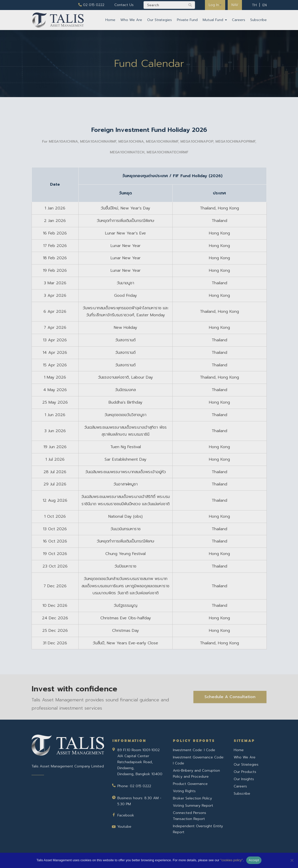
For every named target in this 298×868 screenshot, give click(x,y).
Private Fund (187, 20)
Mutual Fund (215, 20)
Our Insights (244, 779)
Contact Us (124, 5)
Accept (254, 860)
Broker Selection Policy (192, 798)
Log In (215, 5)
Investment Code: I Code (194, 750)
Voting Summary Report (193, 806)
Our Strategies (160, 20)
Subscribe (258, 20)
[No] (292, 860)
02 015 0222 (91, 5)
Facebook (126, 815)
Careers (239, 20)
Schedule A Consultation (230, 697)
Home (110, 20)
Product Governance (190, 784)
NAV (235, 5)
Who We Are (131, 20)
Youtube (124, 827)
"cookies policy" (231, 860)
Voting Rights (184, 791)
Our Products (245, 772)
